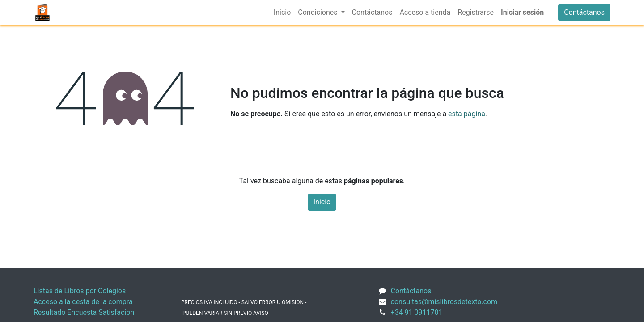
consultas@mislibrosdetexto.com (444, 302)
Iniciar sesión (522, 12)
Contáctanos (584, 12)
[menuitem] (282, 13)
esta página (467, 114)
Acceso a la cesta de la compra (83, 302)
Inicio (322, 202)
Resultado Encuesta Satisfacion (84, 312)
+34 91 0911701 (417, 312)
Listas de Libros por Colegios (80, 291)
